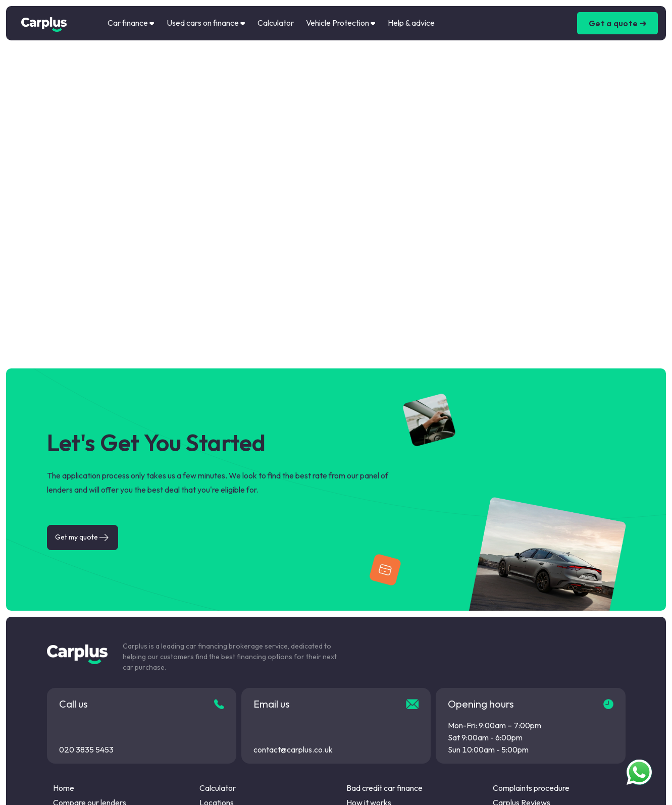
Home (64, 788)
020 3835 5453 (86, 749)
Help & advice (411, 23)
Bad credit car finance (384, 788)
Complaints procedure (531, 788)
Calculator (276, 23)
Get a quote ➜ (617, 23)
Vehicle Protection (341, 23)
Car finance (131, 23)
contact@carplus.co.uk (293, 749)
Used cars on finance (206, 23)
